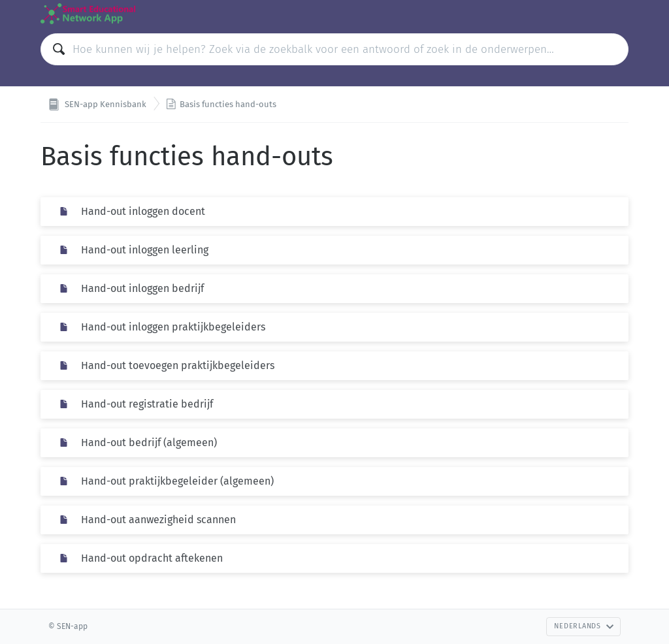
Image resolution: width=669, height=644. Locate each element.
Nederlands (584, 626)
